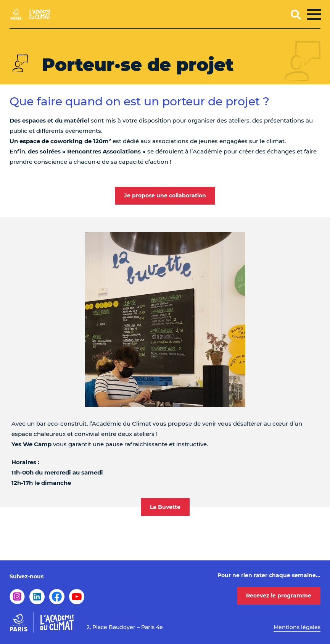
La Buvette (165, 507)
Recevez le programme (279, 596)
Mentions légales (297, 627)
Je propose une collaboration (165, 195)
